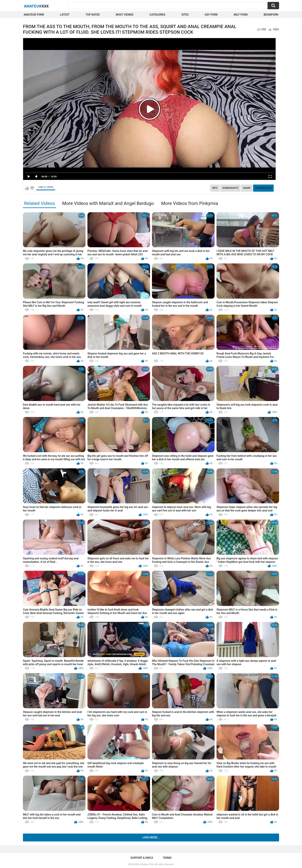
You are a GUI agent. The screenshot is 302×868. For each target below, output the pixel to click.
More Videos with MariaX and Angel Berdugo (108, 203)
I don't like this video (32, 188)
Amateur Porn (34, 15)
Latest (65, 15)
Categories (158, 15)
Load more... (151, 837)
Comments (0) (263, 188)
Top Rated (93, 15)
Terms (167, 858)
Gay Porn (211, 15)
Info (215, 188)
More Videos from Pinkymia (190, 203)
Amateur (36, 6)
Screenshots (230, 188)
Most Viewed (125, 15)
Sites (185, 15)
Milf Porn (241, 15)
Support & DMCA (142, 858)
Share (247, 188)
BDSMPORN (271, 15)
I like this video (27, 188)
